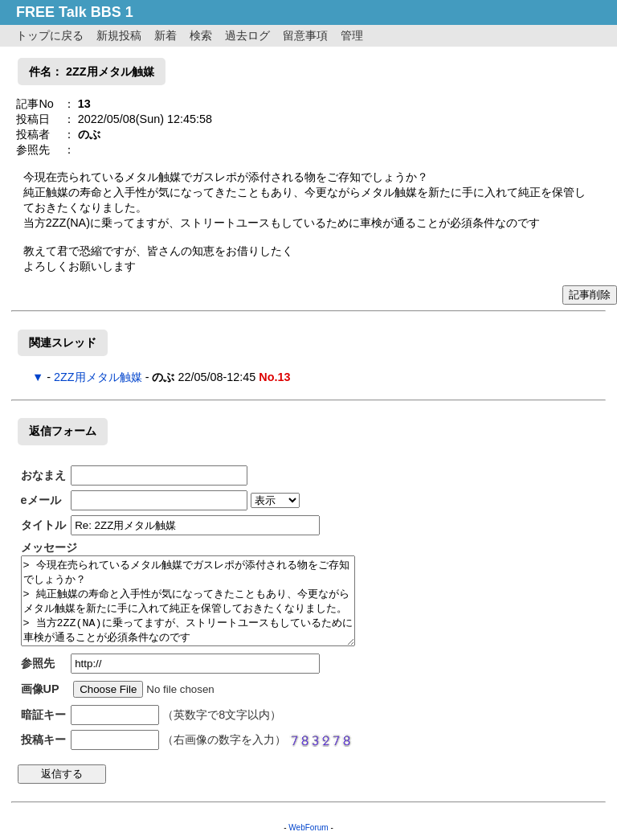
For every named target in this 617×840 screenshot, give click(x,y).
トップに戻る (50, 35)
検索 (201, 35)
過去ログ (247, 35)
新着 (165, 35)
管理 (352, 35)
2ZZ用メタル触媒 (98, 377)
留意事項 (305, 35)
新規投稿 (119, 35)
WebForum (308, 828)
